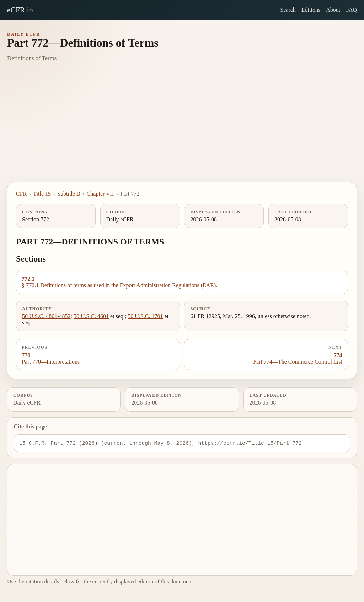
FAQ (351, 10)
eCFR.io (20, 10)
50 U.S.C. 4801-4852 (46, 316)
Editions (311, 10)
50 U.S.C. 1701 (145, 316)
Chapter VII (100, 194)
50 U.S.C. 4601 (91, 316)
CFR (21, 194)
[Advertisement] (182, 128)
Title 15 (42, 194)
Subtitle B (69, 194)
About (333, 10)
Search (288, 10)
